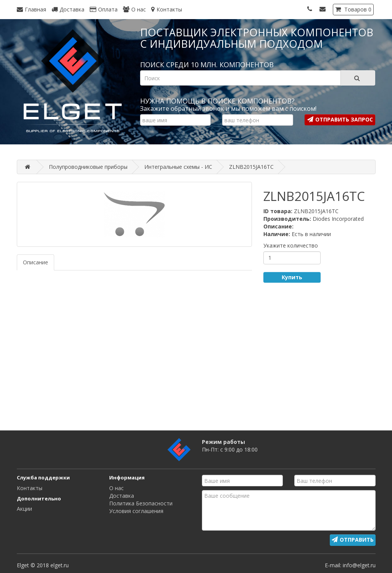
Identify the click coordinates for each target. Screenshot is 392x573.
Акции (24, 509)
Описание (35, 262)
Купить (292, 277)
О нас (116, 488)
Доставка (122, 496)
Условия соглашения (136, 511)
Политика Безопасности (141, 503)
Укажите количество (291, 245)
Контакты (30, 488)
